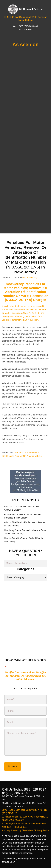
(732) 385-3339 (31, 26)
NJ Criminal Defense (31, 9)
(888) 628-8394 (26, 29)
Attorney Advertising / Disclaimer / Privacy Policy (25, 830)
